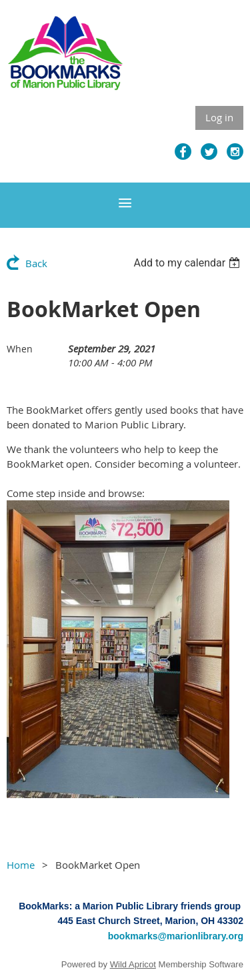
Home (21, 865)
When (20, 349)
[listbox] (188, 263)
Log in (219, 117)
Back (36, 263)
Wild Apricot (133, 964)
